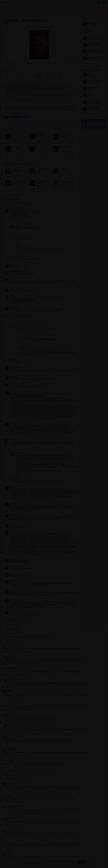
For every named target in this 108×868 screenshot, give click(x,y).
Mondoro (18, 236)
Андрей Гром (14, 377)
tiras (12, 566)
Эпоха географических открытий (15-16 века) (33, 90)
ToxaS (7, 795)
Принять (81, 863)
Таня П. (13, 600)
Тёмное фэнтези (23, 84)
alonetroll (19, 326)
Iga (6, 783)
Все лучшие (87, 114)
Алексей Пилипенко (11, 656)
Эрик (12, 581)
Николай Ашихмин (10, 806)
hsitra (12, 295)
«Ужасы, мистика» (28, 164)
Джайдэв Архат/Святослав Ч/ (20, 271)
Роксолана (14, 439)
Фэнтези (14, 84)
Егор (12, 391)
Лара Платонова (15, 307)
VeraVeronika (9, 633)
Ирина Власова (9, 726)
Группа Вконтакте (94, 121)
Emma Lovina (14, 503)
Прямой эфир (12, 629)
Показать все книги (89, 63)
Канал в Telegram (94, 126)
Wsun (7, 772)
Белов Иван (21, 129)
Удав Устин (20, 453)
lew (6, 703)
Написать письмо (87, 865)
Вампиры (39, 95)
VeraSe (12, 524)
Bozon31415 (14, 264)
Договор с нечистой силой (53, 95)
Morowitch (13, 360)
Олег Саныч (8, 645)
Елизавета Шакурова (11, 818)
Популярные (8, 203)
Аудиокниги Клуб (9, 865)
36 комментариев (71, 63)
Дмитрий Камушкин (17, 611)
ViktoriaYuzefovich (16, 367)
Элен (12, 279)
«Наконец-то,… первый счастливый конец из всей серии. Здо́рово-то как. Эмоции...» (42, 63)
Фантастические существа (27, 95)
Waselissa (8, 853)
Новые (17, 203)
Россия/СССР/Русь (56, 88)
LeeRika (7, 691)
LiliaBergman (14, 532)
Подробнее (46, 864)
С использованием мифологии (41, 86)
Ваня (12, 209)
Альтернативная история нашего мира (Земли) (33, 88)
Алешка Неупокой (10, 749)
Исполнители (23, 2)
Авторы (15, 2)
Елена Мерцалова (10, 829)
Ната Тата (13, 590)
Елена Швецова (9, 714)
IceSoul (13, 314)
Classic (12, 487)
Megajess (13, 515)
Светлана (19, 480)
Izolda (18, 225)
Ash (6, 737)
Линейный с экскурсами (19, 99)
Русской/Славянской (59, 86)
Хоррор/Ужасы (36, 84)
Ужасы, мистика (11, 71)
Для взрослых (23, 93)
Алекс (12, 573)
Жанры (9, 2)
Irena (7, 841)
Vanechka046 (9, 760)
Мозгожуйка (14, 559)
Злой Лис (13, 384)
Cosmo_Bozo (14, 423)
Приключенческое (24, 86)
